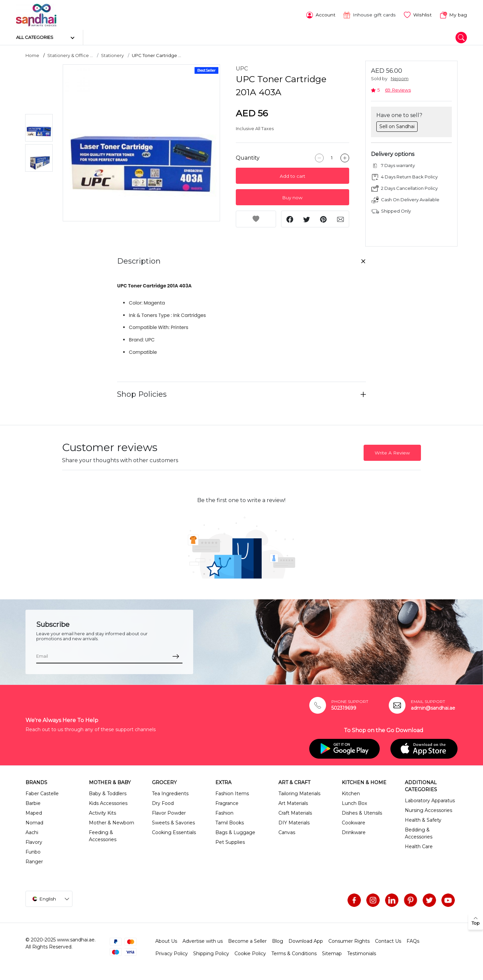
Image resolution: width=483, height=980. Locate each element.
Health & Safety (423, 820)
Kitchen (351, 794)
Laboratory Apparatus (430, 801)
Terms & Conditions (294, 954)
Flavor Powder (169, 813)
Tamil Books (230, 823)
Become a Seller (247, 941)
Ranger (34, 862)
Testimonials (362, 954)
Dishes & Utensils (362, 813)
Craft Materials (295, 813)
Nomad (34, 823)
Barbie (33, 803)
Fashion (224, 813)
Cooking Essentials (174, 832)
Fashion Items (232, 794)
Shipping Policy (211, 954)
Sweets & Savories (173, 823)
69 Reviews (398, 90)
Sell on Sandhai (397, 126)
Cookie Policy (250, 954)
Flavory (34, 842)
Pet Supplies (230, 842)
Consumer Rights (349, 941)
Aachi (32, 832)
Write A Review (392, 453)
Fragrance (227, 803)
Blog (278, 941)
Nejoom (400, 79)
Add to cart (292, 176)
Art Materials (293, 803)
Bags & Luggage (235, 832)
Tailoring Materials (299, 794)
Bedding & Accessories (419, 833)
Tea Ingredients (170, 794)
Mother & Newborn (112, 823)
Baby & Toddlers (108, 794)
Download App (306, 941)
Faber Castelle (42, 794)
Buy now (292, 198)
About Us (166, 941)
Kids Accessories (108, 803)
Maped (34, 813)
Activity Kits (102, 813)
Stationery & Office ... (70, 55)
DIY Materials (294, 823)
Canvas (287, 832)
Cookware (354, 823)
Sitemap (332, 954)
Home (32, 55)
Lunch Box (354, 803)
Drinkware (354, 832)
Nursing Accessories (428, 810)
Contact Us (388, 941)
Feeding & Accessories (103, 836)
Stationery (112, 55)
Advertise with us (203, 941)
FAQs (413, 941)
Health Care (419, 847)
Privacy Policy (172, 954)
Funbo (33, 852)
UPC (242, 69)
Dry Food (163, 803)
